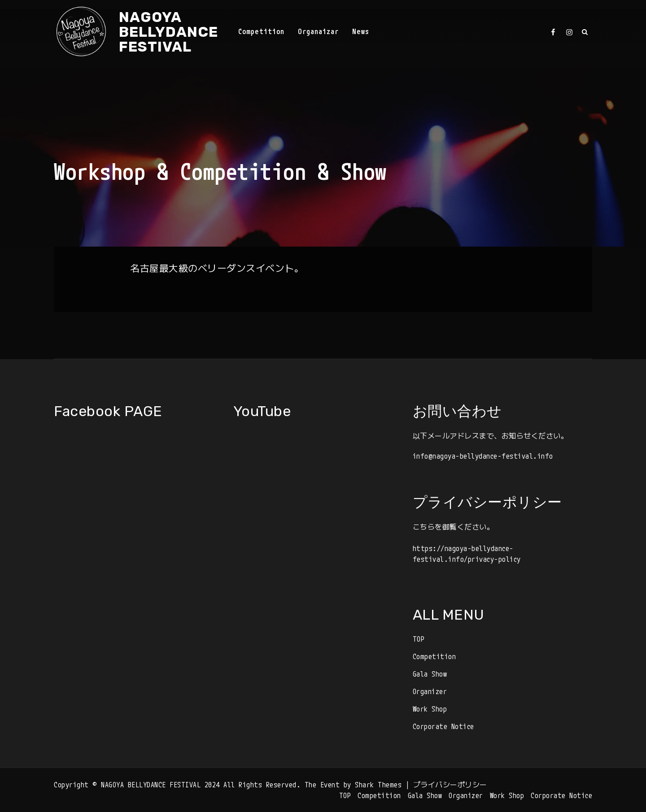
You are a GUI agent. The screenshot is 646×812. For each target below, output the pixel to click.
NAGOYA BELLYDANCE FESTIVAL (168, 32)
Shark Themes (380, 785)
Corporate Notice (443, 726)
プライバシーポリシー (450, 785)
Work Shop (430, 709)
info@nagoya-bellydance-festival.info (483, 456)
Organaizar (318, 31)
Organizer (430, 691)
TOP (419, 639)
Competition (261, 31)
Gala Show (430, 674)
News (361, 31)
